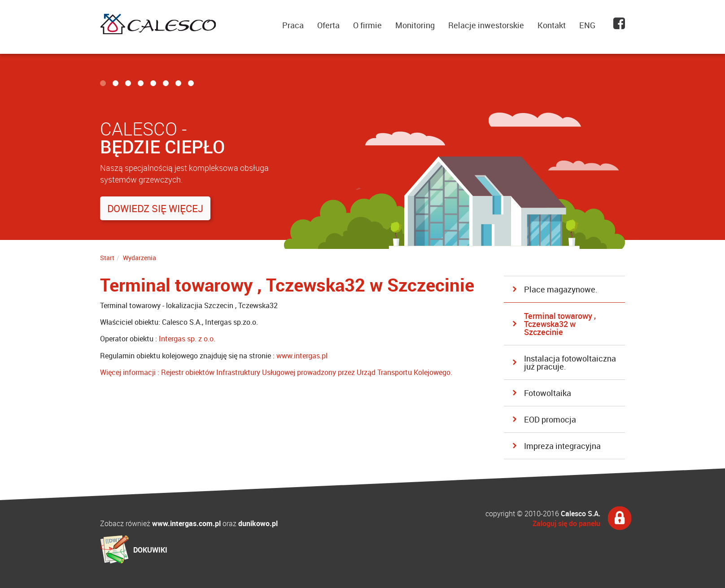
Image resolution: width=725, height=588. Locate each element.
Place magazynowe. (561, 289)
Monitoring (415, 25)
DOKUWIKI (150, 550)
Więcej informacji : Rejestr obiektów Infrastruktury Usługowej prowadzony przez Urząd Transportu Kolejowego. (276, 372)
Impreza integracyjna (562, 446)
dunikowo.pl (258, 523)
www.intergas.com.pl (186, 523)
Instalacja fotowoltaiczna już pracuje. (570, 362)
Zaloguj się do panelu (566, 523)
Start (107, 258)
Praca (293, 25)
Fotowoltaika (548, 393)
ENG (587, 25)
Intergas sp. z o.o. (187, 339)
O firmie (367, 25)
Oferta (328, 25)
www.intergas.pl (302, 356)
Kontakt (552, 25)
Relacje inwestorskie (486, 25)
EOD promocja (550, 419)
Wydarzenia (140, 258)
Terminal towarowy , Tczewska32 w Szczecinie (560, 324)
